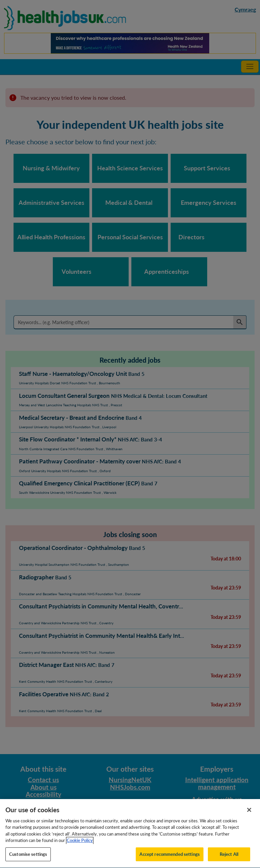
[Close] (249, 816)
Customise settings (28, 861)
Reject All (229, 861)
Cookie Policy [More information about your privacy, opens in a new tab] (80, 847)
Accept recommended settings (170, 861)
